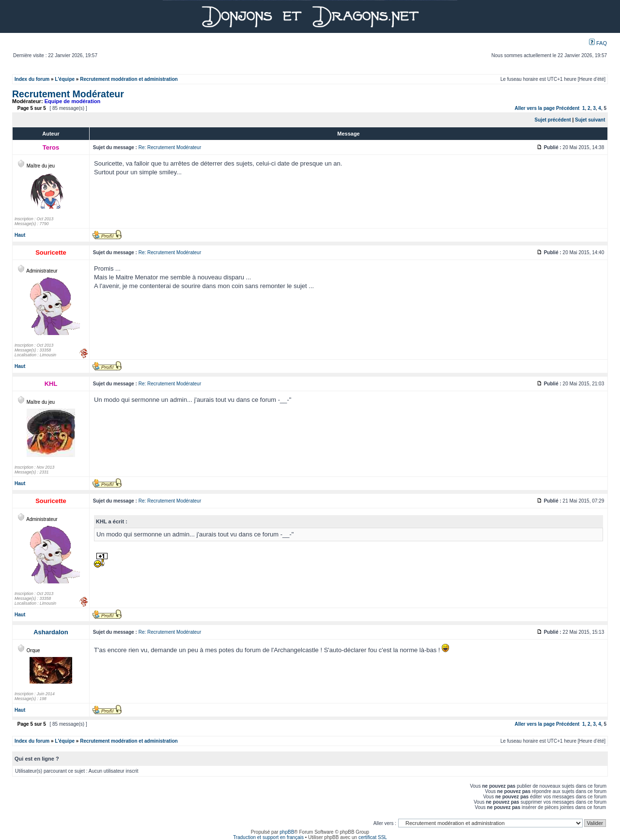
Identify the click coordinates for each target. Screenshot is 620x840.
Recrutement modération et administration (129, 79)
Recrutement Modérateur (68, 94)
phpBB (287, 832)
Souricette (51, 252)
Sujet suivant (590, 120)
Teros (51, 147)
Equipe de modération (73, 101)
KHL (51, 384)
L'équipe (65, 79)
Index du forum (32, 79)
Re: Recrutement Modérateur (170, 147)
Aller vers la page (535, 108)
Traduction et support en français (268, 837)
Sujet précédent (553, 120)
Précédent (568, 108)
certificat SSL (373, 837)
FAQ (598, 43)
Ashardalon (51, 632)
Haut (20, 235)
